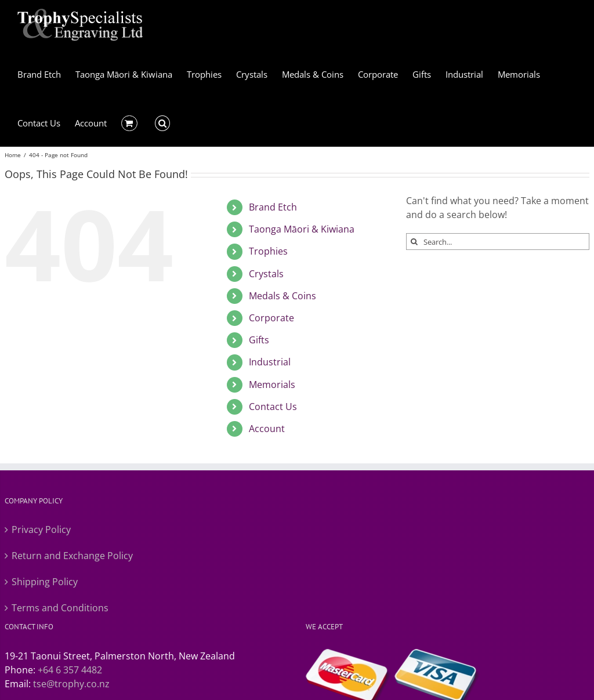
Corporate (271, 318)
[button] (163, 122)
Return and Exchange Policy (72, 556)
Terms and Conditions (60, 608)
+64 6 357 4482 (70, 670)
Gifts (259, 340)
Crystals (266, 274)
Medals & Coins (282, 296)
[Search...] (498, 242)
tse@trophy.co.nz (71, 684)
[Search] (414, 242)
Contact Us (273, 407)
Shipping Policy (45, 582)
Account (267, 429)
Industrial (270, 362)
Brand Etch (273, 207)
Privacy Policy (41, 529)
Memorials (272, 385)
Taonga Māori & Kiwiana (302, 229)
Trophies (268, 251)
